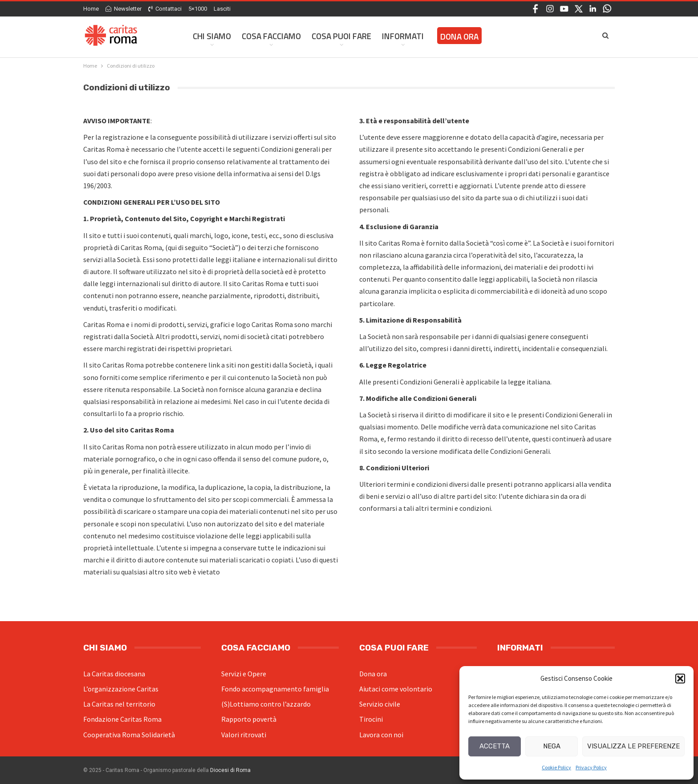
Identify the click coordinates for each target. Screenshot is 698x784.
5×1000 (198, 9)
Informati (403, 36)
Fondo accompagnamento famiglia (275, 689)
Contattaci (165, 9)
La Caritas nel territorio (119, 704)
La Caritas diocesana (114, 674)
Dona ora (373, 674)
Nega (552, 746)
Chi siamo (212, 36)
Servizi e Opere (244, 674)
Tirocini (371, 719)
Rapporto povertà (249, 719)
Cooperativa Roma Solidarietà (129, 735)
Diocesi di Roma (230, 770)
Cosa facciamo (271, 36)
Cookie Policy (556, 767)
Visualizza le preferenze (633, 746)
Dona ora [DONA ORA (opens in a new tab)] (459, 36)
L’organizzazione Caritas (121, 689)
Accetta (495, 746)
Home (91, 9)
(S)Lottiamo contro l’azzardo (266, 704)
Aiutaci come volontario (396, 689)
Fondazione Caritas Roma (122, 719)
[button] (680, 679)
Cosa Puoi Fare (341, 36)
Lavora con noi (381, 735)
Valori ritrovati (244, 735)
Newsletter (124, 9)
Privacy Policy (591, 767)
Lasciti (222, 9)
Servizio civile (380, 704)
